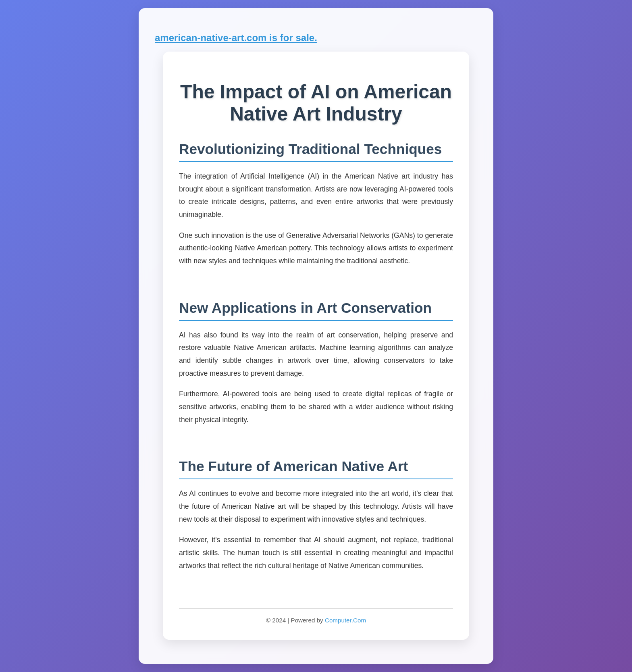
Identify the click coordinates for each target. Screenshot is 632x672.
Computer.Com (345, 620)
